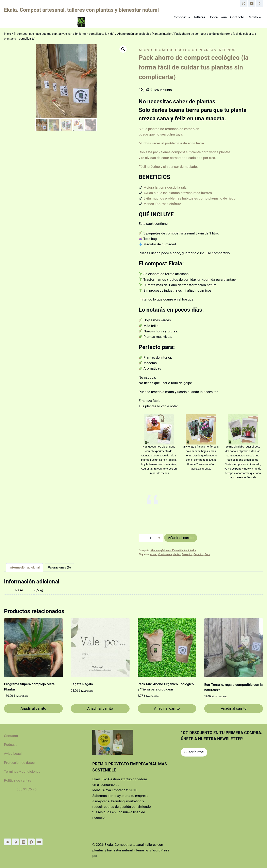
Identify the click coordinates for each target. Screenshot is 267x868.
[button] (123, 49)
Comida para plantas (169, 554)
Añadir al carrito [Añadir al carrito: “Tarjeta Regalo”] (100, 708)
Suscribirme (194, 752)
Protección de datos (21, 763)
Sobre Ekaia (218, 17)
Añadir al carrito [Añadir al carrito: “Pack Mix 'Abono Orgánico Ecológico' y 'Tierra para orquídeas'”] (167, 708)
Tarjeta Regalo (82, 684)
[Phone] (260, 3)
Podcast (10, 745)
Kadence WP (108, 856)
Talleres (199, 17)
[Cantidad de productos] (151, 538)
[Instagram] (23, 842)
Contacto (237, 17)
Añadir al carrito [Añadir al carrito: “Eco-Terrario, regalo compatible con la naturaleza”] (234, 708)
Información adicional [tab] (25, 567)
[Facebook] (31, 842)
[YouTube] (39, 842)
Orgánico (198, 554)
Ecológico (187, 554)
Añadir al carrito (181, 538)
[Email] (252, 3)
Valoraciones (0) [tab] (59, 567)
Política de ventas (18, 780)
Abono (154, 554)
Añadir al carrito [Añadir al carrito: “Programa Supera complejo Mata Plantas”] (33, 708)
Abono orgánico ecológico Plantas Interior (187, 50)
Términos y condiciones (22, 771)
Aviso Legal (13, 753)
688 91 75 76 (27, 789)
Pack (207, 554)
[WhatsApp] (244, 3)
